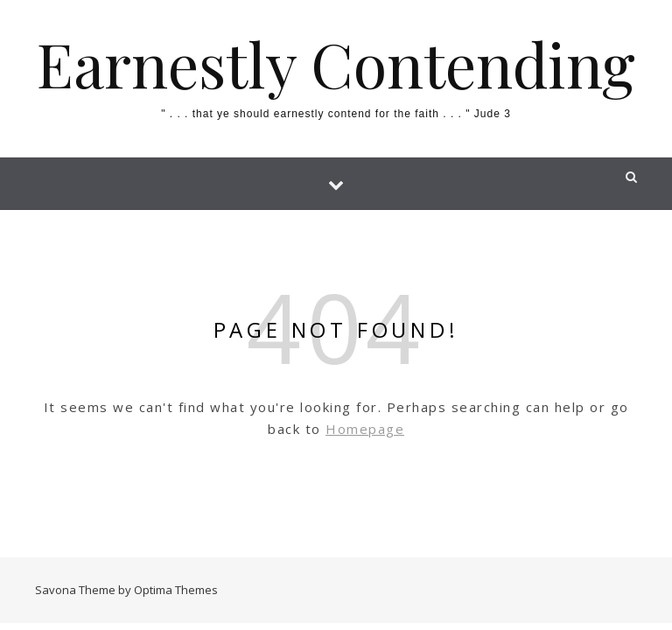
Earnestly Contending (336, 63)
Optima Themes (176, 590)
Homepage (365, 429)
